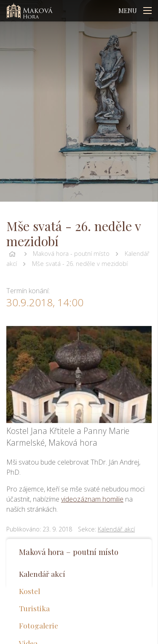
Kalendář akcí (116, 529)
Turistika (34, 608)
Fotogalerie (39, 625)
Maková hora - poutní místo (71, 254)
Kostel (29, 591)
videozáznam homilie (92, 499)
